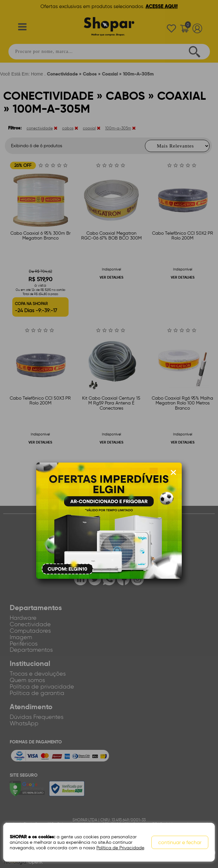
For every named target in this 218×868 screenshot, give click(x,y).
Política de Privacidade (120, 848)
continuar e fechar (180, 842)
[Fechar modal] (173, 473)
